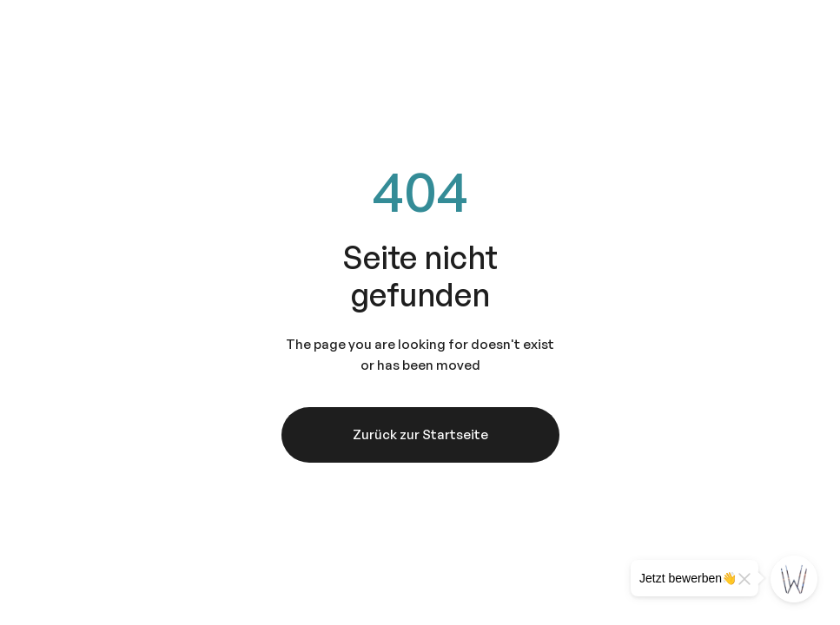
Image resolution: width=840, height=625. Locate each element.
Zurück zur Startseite (420, 434)
